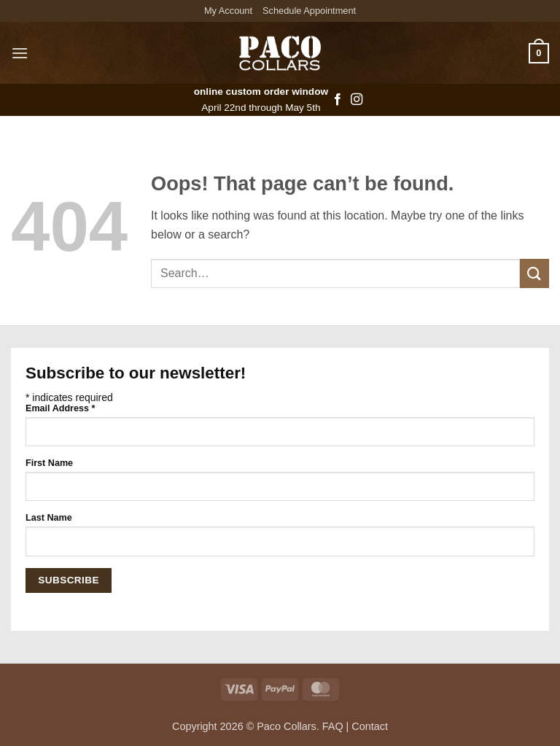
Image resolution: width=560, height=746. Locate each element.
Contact (370, 726)
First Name (49, 463)
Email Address (60, 408)
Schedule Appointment (309, 11)
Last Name (49, 518)
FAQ (333, 726)
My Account (228, 11)
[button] (20, 53)
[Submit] (534, 273)
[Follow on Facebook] (338, 100)
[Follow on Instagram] (357, 100)
